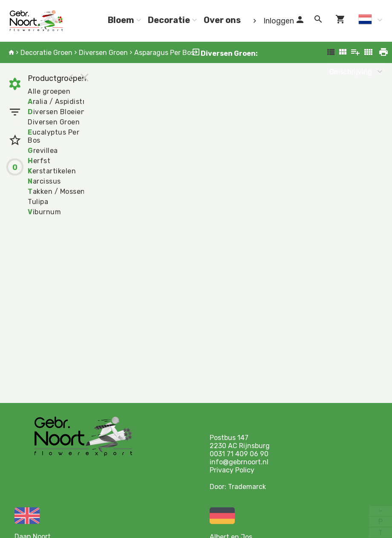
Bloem (121, 20)
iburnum (44, 212)
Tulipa (38, 202)
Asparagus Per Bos (164, 53)
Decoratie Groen (46, 53)
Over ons (222, 20)
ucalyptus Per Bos (53, 136)
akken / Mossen (56, 191)
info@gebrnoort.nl (239, 462)
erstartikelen (52, 171)
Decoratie (169, 20)
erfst (39, 161)
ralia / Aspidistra (59, 102)
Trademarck (247, 487)
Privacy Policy (232, 470)
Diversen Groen (103, 53)
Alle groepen (49, 91)
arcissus (44, 181)
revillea (43, 151)
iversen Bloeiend (59, 112)
